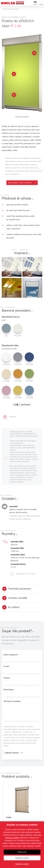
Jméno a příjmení (11, 655)
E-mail (7, 666)
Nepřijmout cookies (22, 858)
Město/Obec (9, 690)
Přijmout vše (22, 852)
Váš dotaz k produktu (12, 701)
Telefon (7, 678)
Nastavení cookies (22, 864)
